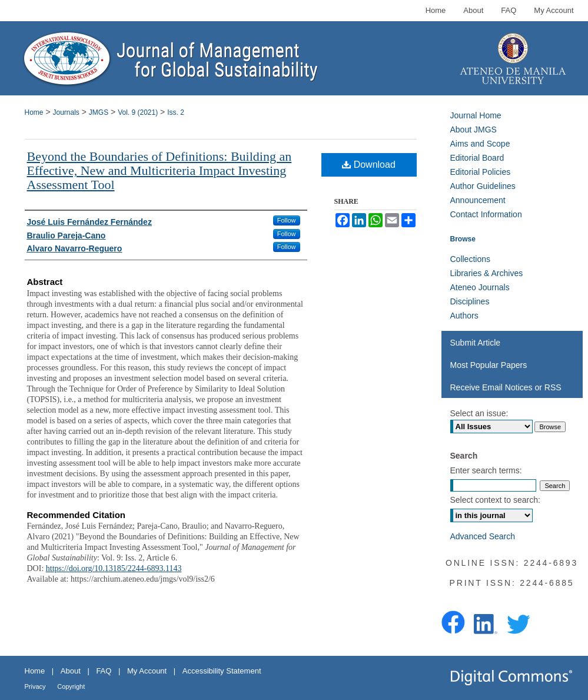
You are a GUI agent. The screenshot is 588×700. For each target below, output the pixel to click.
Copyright (71, 686)
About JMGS (474, 130)
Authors (464, 316)
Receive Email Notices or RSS (506, 387)
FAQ (104, 671)
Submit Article (476, 343)
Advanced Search (483, 536)
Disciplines (470, 301)
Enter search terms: (486, 470)
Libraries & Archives (487, 273)
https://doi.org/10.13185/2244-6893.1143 (114, 568)
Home (34, 112)
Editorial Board (477, 158)
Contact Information (486, 214)
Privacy (35, 686)
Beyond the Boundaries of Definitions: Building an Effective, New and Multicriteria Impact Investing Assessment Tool (160, 170)
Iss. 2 (176, 112)
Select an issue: (479, 413)
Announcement (478, 200)
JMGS (99, 112)
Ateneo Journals (480, 287)
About (71, 671)
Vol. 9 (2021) (138, 112)
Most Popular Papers (489, 365)
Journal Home (476, 115)
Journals (66, 112)
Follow (287, 220)
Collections (470, 259)
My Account (147, 671)
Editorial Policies (481, 172)
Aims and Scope (480, 144)
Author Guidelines (483, 186)
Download (369, 165)
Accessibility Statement (222, 671)
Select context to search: (495, 500)
